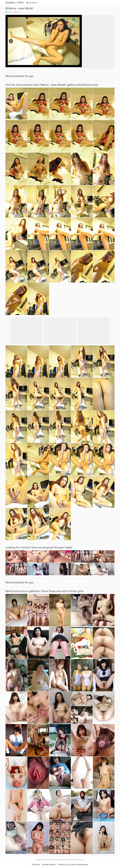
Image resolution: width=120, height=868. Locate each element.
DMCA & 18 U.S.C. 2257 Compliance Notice (73, 864)
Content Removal (49, 864)
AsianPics (15, 3)
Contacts (36, 864)
